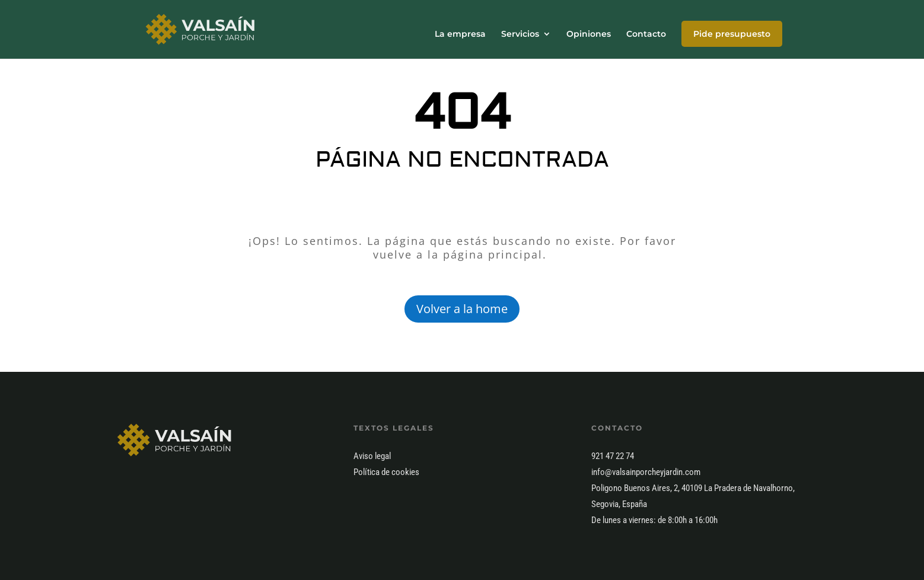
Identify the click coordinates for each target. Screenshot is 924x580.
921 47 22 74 (613, 456)
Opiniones (589, 34)
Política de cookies (386, 472)
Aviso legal (372, 456)
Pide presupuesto (732, 34)
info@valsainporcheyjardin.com (646, 472)
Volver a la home (462, 309)
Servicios (520, 34)
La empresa (460, 34)
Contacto (646, 34)
